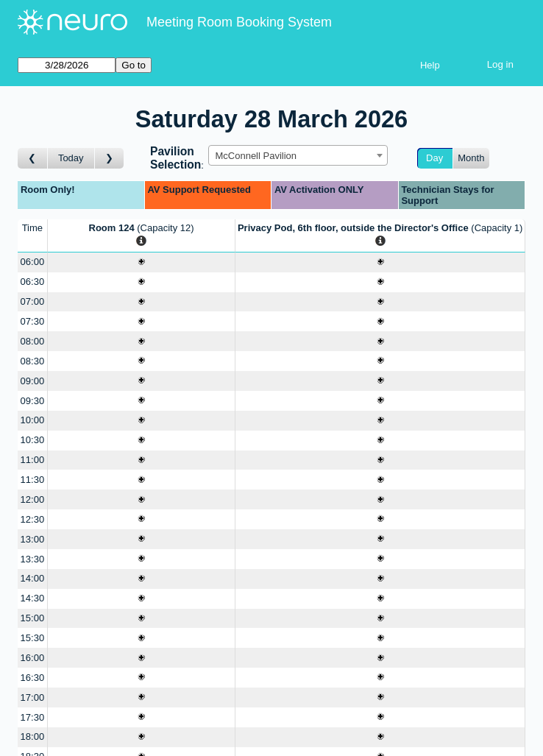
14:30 (33, 598)
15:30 (33, 638)
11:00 (33, 460)
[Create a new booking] (142, 262)
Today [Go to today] (71, 158)
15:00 (33, 618)
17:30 (33, 717)
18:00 (33, 736)
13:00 (33, 539)
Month (471, 158)
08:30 (33, 361)
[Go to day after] (110, 159)
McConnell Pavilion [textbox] (256, 156)
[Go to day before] (33, 159)
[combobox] (298, 155)
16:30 (33, 678)
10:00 (33, 420)
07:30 (33, 321)
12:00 (33, 499)
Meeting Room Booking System (239, 22)
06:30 (33, 282)
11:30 (33, 480)
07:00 (33, 301)
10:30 (33, 440)
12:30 (33, 519)
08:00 (33, 341)
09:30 (33, 401)
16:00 (33, 658)
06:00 (33, 262)
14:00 (33, 578)
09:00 (33, 381)
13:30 (33, 559)
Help (430, 65)
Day (434, 158)
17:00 (33, 697)
